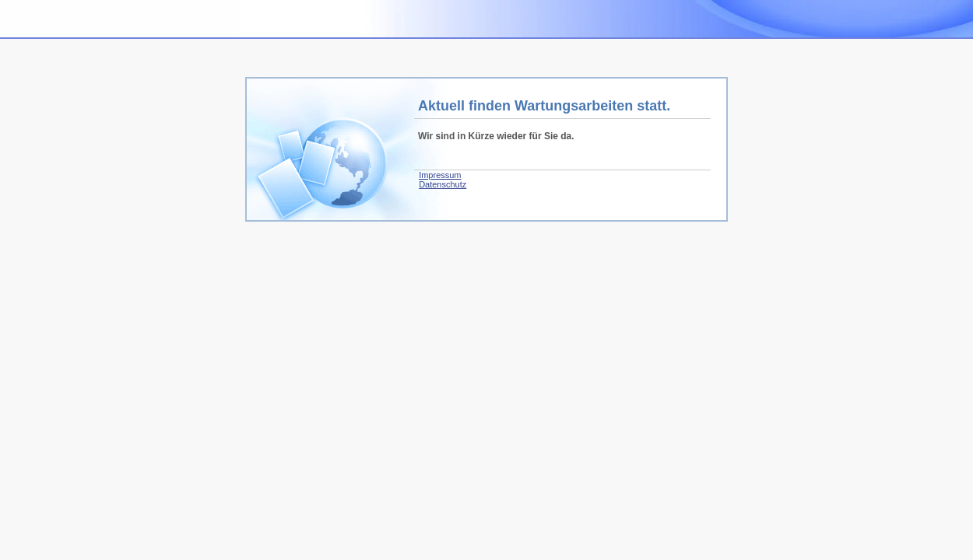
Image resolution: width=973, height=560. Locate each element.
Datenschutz (443, 184)
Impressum (440, 175)
